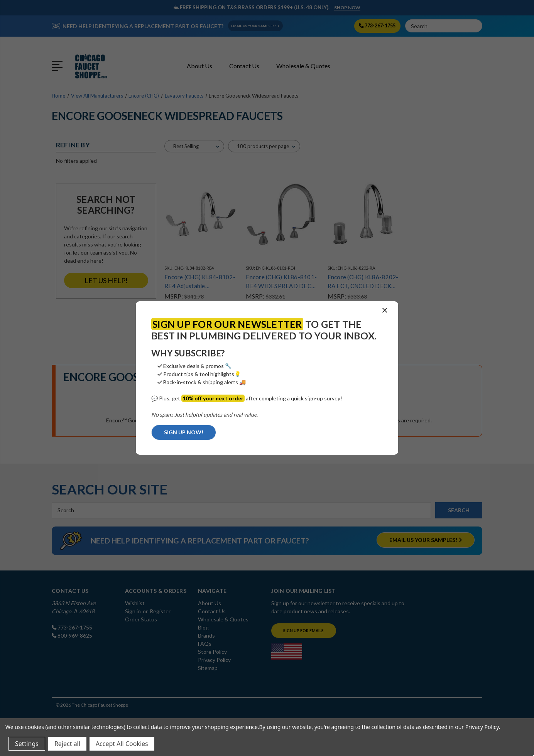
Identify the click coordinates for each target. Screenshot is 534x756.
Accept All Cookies (122, 744)
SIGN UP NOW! (184, 432)
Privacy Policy (482, 727)
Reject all (67, 744)
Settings (27, 744)
